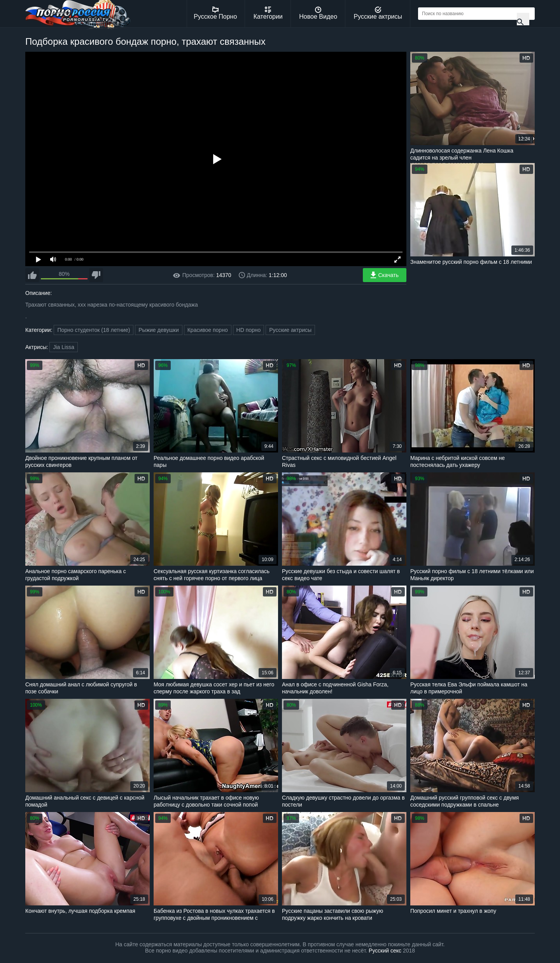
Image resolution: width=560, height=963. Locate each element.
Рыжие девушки (159, 330)
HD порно (249, 330)
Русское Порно (215, 13)
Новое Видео (318, 13)
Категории (268, 13)
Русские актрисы (378, 13)
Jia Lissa (63, 347)
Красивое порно (208, 330)
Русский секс (385, 951)
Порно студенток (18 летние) (94, 330)
